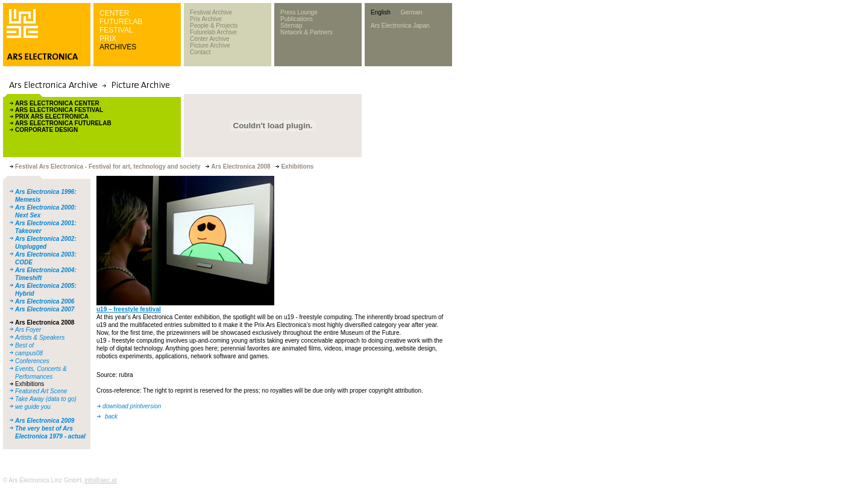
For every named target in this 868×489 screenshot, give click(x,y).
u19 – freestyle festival (129, 309)
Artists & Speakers (40, 338)
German (411, 12)
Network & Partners (307, 32)
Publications (297, 19)
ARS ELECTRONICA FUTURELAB (63, 123)
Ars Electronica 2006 (45, 301)
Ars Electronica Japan (400, 26)
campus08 (29, 353)
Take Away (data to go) (46, 399)
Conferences (32, 361)
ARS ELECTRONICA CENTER (57, 103)
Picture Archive (210, 45)
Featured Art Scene (41, 391)
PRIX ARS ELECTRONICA (52, 117)
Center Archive (210, 39)
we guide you (33, 407)
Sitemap (291, 26)
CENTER (114, 13)
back (111, 416)
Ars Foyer (28, 330)
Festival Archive (211, 12)
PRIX (108, 39)
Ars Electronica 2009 (45, 421)
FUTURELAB (121, 22)
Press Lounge (299, 12)
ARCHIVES (118, 47)
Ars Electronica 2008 (45, 322)
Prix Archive (206, 19)
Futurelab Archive (213, 32)
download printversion (132, 406)
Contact (200, 52)
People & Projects (214, 26)
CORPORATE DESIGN (46, 130)
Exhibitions (30, 384)
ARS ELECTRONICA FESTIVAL (59, 110)
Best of (24, 345)
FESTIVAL (116, 30)
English (381, 12)
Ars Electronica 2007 (45, 309)
